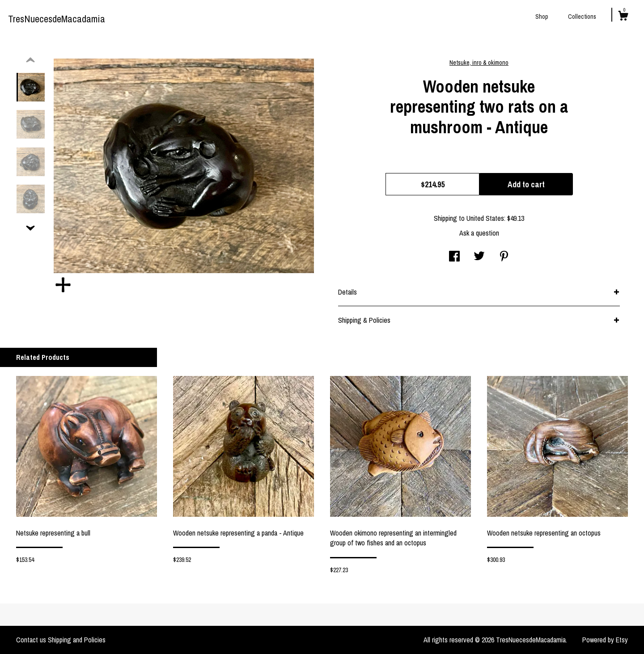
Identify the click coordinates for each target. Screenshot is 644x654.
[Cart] (623, 17)
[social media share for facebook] (454, 257)
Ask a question (479, 233)
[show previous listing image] (30, 60)
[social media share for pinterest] (504, 257)
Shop (542, 17)
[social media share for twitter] (479, 257)
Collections (582, 17)
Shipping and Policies (77, 640)
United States (485, 218)
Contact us (31, 640)
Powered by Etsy (605, 640)
